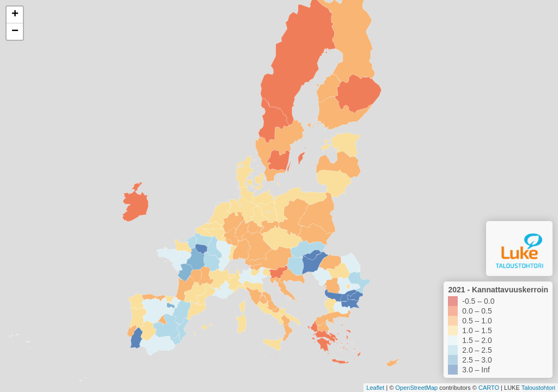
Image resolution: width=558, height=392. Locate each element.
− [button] (15, 32)
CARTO (489, 388)
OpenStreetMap (417, 388)
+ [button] (15, 15)
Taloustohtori (538, 388)
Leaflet (375, 388)
